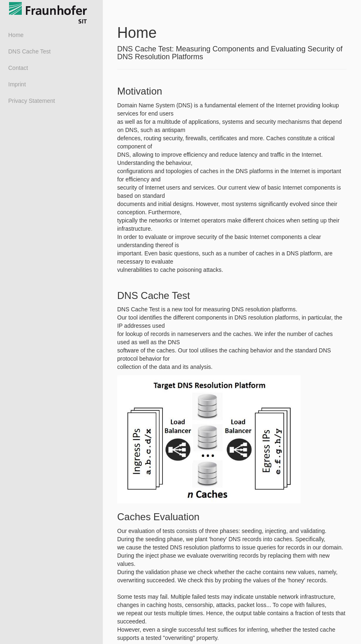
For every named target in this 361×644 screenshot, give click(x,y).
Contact (18, 68)
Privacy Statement (32, 101)
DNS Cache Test (29, 51)
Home (16, 35)
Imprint (17, 84)
